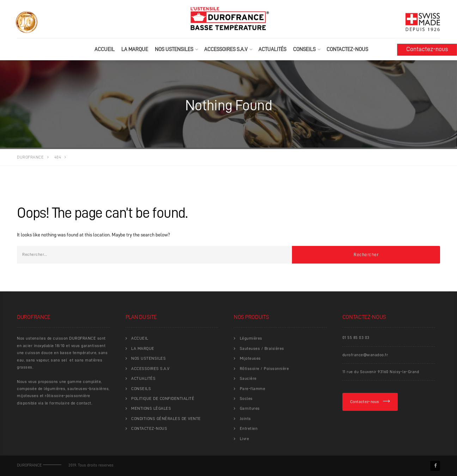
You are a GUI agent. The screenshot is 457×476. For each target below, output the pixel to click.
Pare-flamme (253, 389)
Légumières (251, 338)
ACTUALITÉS (272, 49)
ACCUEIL (105, 49)
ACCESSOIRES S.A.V (226, 49)
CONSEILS (304, 49)
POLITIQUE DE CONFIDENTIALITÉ (163, 398)
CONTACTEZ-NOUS (347, 49)
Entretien (249, 428)
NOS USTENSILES (174, 49)
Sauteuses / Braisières (262, 348)
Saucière (248, 378)
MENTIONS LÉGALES (151, 408)
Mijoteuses (250, 358)
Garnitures (250, 408)
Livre (245, 439)
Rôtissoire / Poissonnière (264, 369)
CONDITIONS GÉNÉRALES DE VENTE (166, 419)
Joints (245, 419)
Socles (246, 398)
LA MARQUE (135, 49)
